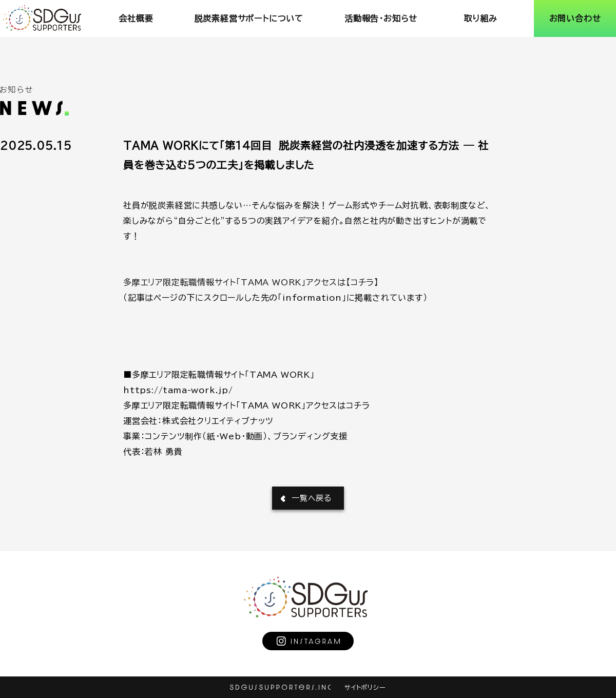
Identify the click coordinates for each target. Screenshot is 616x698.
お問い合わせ (575, 18)
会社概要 (136, 18)
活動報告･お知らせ (381, 18)
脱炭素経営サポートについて (249, 18)
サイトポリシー (365, 687)
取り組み (480, 18)
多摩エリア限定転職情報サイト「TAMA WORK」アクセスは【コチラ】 (251, 282)
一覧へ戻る (312, 498)
